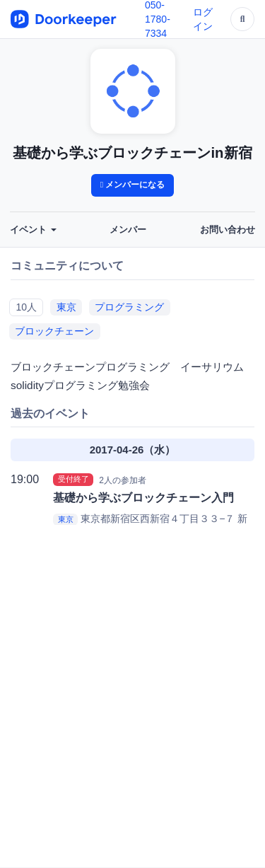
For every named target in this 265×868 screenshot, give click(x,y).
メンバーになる (133, 185)
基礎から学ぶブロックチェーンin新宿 (132, 153)
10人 (26, 307)
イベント (33, 230)
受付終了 (73, 480)
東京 (66, 307)
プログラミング (129, 307)
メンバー (128, 230)
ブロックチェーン (54, 331)
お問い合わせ (228, 230)
